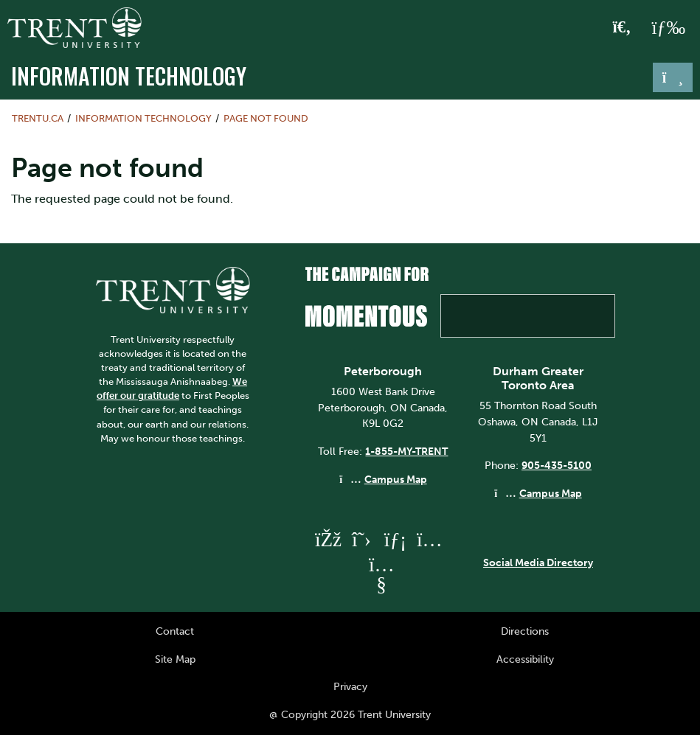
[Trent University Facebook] (328, 539)
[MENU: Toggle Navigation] (668, 28)
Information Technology (129, 76)
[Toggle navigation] (673, 77)
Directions (525, 631)
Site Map (175, 659)
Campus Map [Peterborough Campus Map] (396, 479)
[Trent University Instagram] (429, 539)
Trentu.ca (38, 118)
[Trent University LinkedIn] (395, 539)
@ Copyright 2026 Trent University (350, 714)
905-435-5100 (557, 465)
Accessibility (525, 659)
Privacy (350, 686)
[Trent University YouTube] (381, 584)
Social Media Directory (538, 562)
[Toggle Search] (622, 28)
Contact (175, 631)
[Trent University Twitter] (361, 539)
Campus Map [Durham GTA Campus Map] (551, 493)
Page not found (266, 118)
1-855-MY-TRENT (406, 451)
